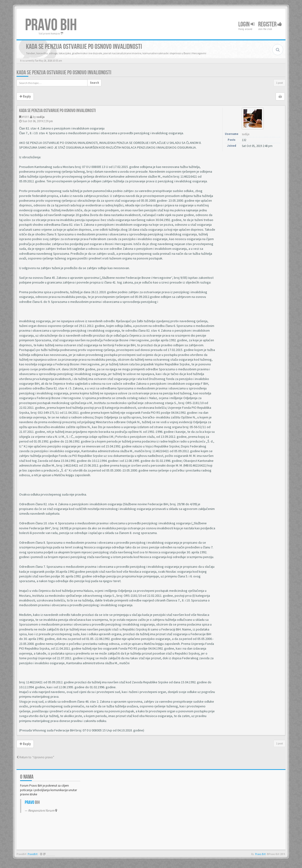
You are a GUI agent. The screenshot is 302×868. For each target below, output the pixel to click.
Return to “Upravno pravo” (35, 757)
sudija (40, 117)
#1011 (26, 117)
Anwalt (51, 854)
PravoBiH (33, 854)
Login (246, 24)
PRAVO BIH (51, 25)
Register (270, 24)
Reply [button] (25, 96)
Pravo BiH (260, 854)
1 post (279, 83)
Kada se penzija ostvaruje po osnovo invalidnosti (64, 73)
